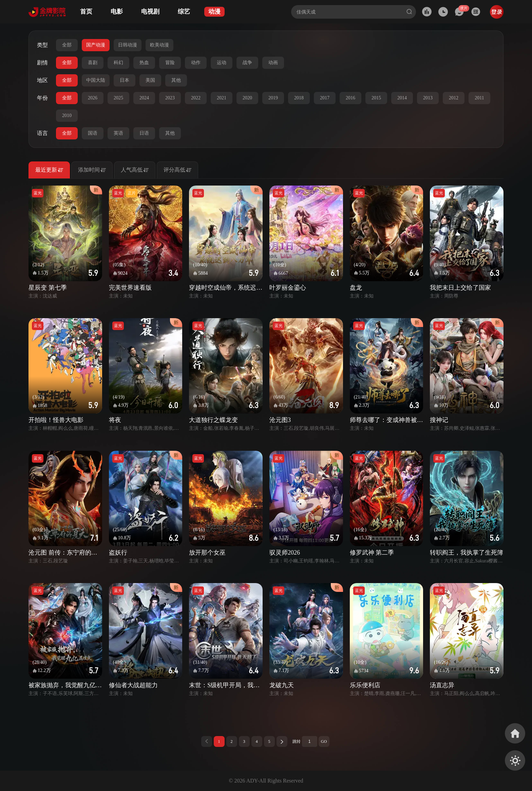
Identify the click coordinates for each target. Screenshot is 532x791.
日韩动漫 (128, 45)
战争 (247, 63)
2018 (299, 98)
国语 (93, 133)
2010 (67, 115)
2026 (93, 98)
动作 (196, 63)
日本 (125, 80)
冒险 (170, 63)
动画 (273, 63)
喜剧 (93, 63)
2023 (170, 98)
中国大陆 (96, 80)
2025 (118, 98)
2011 (479, 98)
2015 (376, 98)
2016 (350, 98)
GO (324, 741)
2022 (196, 98)
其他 (176, 80)
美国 (150, 80)
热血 (144, 63)
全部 (67, 45)
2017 (325, 98)
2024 (144, 98)
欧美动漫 (159, 45)
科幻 (118, 63)
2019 (273, 98)
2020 (247, 98)
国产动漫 (96, 45)
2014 (402, 98)
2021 (222, 98)
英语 (118, 133)
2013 (428, 98)
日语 (144, 133)
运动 (222, 63)
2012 (454, 98)
